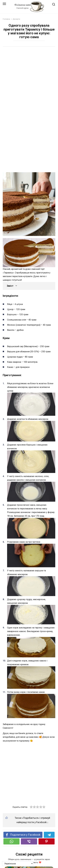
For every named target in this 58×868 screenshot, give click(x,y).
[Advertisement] (29, 79)
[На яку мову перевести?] (18, 864)
